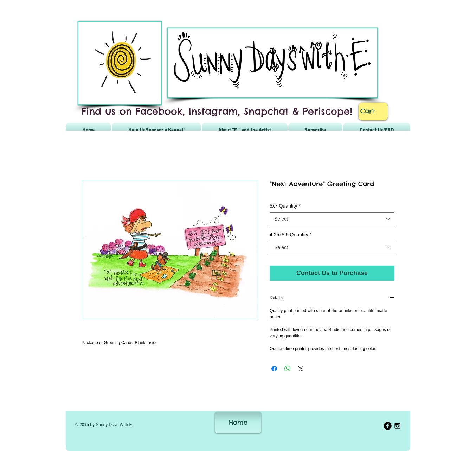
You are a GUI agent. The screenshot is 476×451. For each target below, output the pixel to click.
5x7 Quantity (285, 206)
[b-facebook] (388, 426)
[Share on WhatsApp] (288, 369)
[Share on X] (301, 369)
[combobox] (332, 219)
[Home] (238, 423)
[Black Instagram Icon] (397, 426)
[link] (373, 111)
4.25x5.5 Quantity (291, 235)
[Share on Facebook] (274, 369)
